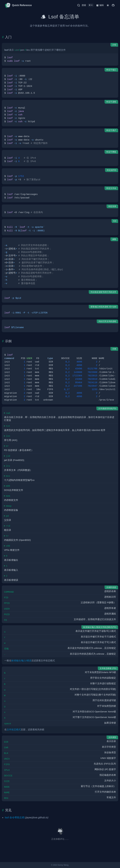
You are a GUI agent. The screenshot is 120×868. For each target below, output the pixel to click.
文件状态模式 (14, 730)
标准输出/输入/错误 (21, 661)
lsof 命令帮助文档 (15, 818)
